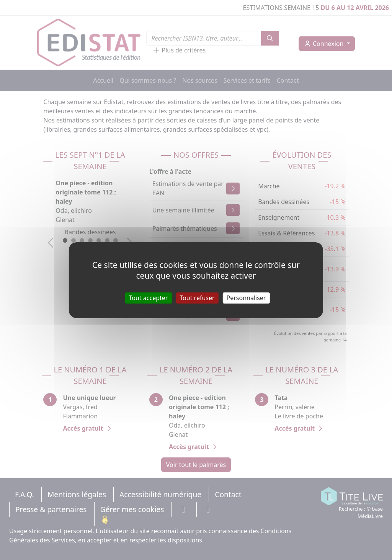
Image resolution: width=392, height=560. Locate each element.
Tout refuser (197, 297)
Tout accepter (149, 297)
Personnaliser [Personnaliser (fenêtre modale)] (246, 297)
